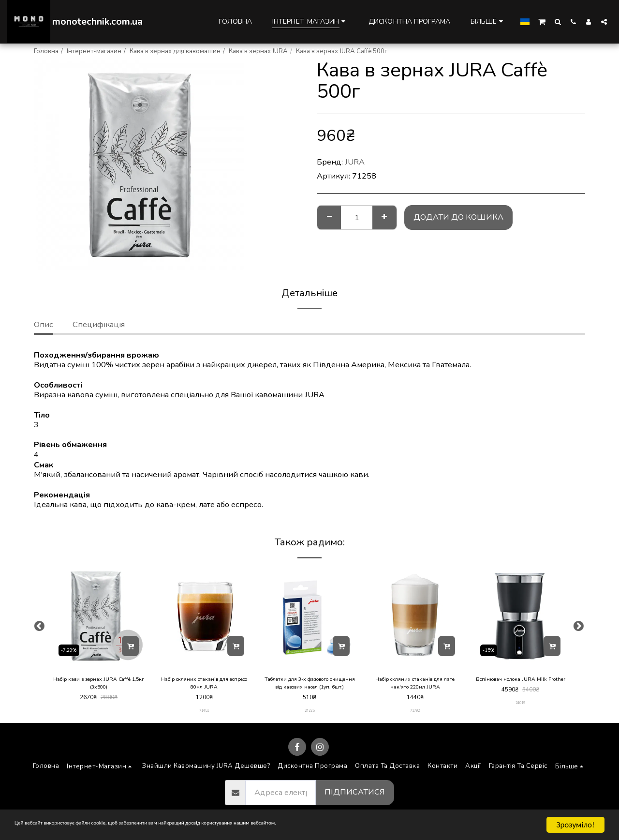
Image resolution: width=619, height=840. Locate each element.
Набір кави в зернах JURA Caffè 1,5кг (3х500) (99, 685)
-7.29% (71, 649)
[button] (542, 21)
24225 (310, 714)
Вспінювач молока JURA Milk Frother (521, 685)
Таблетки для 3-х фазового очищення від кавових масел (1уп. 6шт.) (309, 685)
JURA (355, 162)
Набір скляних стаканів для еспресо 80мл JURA (204, 685)
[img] (99, 616)
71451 (204, 714)
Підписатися (355, 796)
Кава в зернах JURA (258, 51)
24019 (521, 714)
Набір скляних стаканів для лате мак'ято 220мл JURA (415, 685)
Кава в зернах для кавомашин (175, 51)
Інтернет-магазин (94, 51)
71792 (415, 714)
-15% (491, 649)
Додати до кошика (458, 217)
